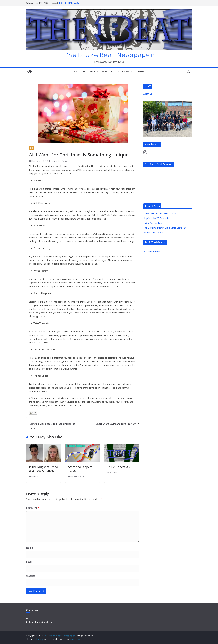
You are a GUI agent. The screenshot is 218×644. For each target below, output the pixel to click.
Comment (33, 508)
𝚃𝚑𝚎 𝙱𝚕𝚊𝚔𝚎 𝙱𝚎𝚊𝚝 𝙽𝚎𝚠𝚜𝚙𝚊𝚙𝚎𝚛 (109, 55)
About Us (148, 94)
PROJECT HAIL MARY (69, 3)
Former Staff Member (60, 161)
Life (83, 71)
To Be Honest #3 (118, 467)
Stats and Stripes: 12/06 (80, 469)
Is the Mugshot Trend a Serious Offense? (44, 469)
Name (30, 548)
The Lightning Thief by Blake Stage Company (165, 228)
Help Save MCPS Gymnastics (157, 218)
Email (29, 562)
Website (31, 576)
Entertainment (125, 71)
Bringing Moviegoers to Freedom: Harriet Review (51, 426)
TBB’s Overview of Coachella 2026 (160, 213)
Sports (94, 71)
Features (107, 71)
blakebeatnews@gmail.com (40, 622)
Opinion (143, 71)
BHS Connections (152, 251)
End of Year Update (153, 223)
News (74, 71)
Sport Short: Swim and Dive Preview (118, 424)
